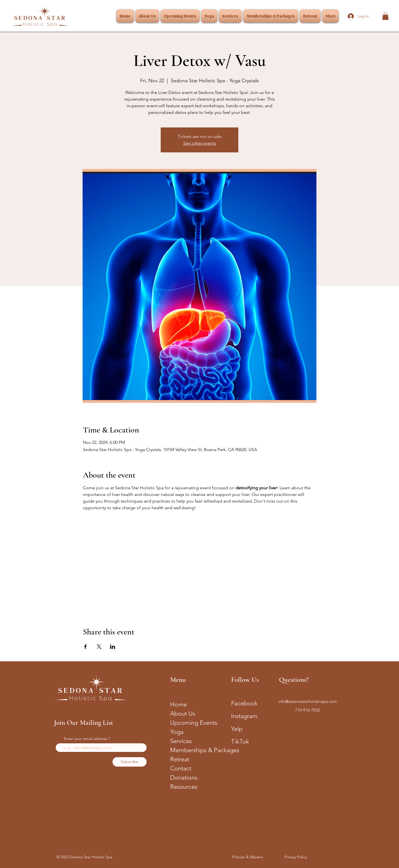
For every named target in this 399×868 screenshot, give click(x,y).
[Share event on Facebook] (85, 647)
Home (178, 704)
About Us (183, 714)
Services (181, 741)
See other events (200, 143)
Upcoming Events (193, 723)
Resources (184, 787)
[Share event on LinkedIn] (113, 647)
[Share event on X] (99, 647)
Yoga (177, 732)
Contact (181, 768)
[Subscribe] (130, 762)
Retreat (180, 759)
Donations (184, 778)
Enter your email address (86, 739)
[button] (385, 16)
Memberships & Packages (193, 750)
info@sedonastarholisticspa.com (308, 701)
